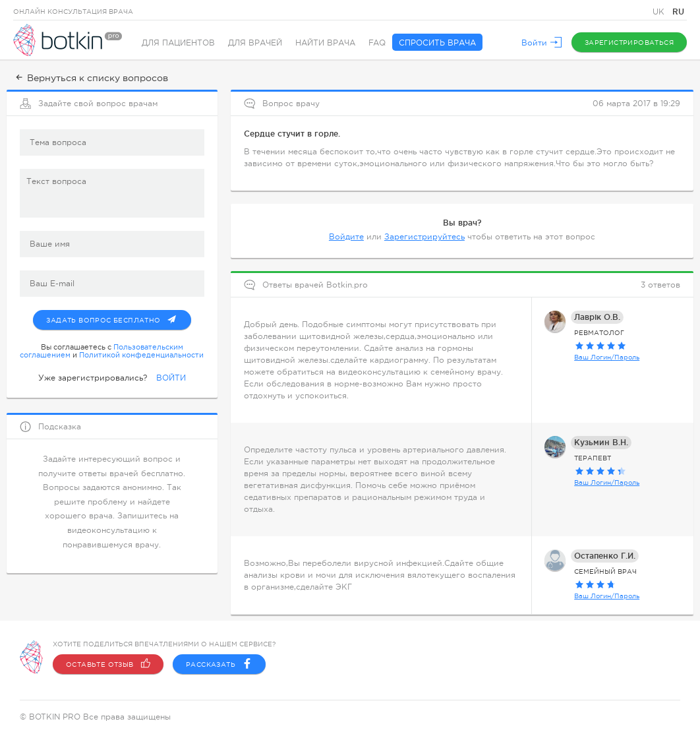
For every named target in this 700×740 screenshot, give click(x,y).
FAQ (377, 43)
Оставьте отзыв (108, 664)
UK (660, 12)
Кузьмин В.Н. (601, 442)
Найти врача (325, 43)
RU (678, 12)
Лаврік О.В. (597, 317)
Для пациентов (178, 43)
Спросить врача (437, 43)
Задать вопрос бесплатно (118, 317)
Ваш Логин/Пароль (607, 357)
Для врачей (255, 43)
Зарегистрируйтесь (424, 237)
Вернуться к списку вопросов (91, 78)
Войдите (346, 237)
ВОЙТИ (171, 378)
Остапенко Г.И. (605, 556)
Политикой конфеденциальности (141, 355)
